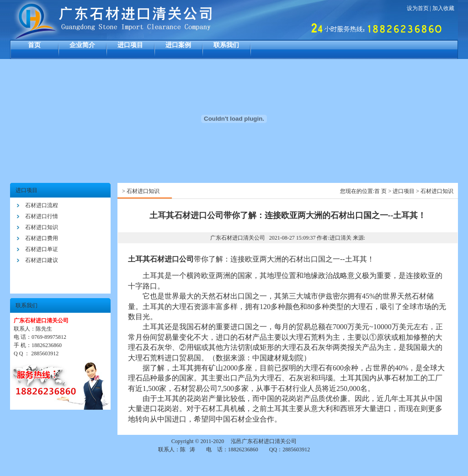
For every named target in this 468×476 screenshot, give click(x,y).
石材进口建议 (42, 260)
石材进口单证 (42, 249)
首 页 (380, 191)
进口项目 (130, 45)
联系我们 (226, 45)
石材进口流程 (42, 205)
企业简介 (82, 45)
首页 (34, 45)
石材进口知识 (42, 227)
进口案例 (178, 45)
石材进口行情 (42, 216)
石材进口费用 (42, 238)
